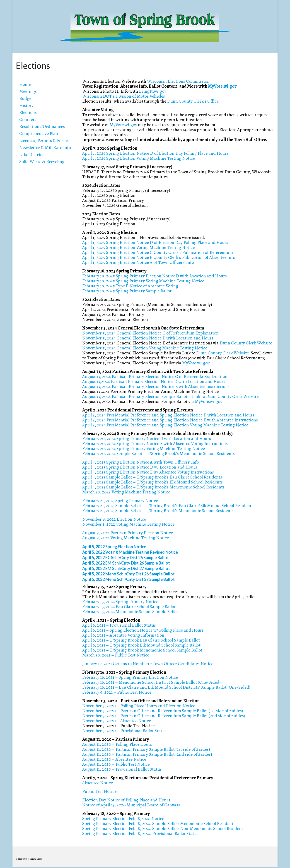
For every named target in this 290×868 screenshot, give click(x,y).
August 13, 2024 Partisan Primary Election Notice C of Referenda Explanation (155, 376)
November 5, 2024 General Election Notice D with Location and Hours (148, 338)
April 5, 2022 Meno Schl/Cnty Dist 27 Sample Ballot (128, 579)
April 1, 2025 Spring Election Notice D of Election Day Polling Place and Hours (155, 242)
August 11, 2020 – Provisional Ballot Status (122, 769)
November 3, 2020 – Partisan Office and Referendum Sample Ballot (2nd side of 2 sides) (164, 716)
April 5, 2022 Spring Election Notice (114, 547)
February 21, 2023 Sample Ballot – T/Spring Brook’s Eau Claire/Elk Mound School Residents (168, 506)
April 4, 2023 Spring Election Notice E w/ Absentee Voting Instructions (148, 472)
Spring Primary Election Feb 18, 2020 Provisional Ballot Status (140, 833)
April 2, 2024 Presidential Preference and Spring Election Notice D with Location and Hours (168, 415)
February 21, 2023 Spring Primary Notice (120, 501)
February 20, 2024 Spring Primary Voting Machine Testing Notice (144, 448)
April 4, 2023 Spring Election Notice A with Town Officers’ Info (141, 462)
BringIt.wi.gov (153, 91)
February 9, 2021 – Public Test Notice (117, 692)
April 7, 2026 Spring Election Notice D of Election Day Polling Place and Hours (155, 153)
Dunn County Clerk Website (246, 343)
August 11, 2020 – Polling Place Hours (117, 744)
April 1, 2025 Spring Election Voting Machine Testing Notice (138, 247)
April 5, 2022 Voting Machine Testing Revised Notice (130, 552)
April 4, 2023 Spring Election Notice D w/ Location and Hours (140, 467)
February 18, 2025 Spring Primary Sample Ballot (127, 291)
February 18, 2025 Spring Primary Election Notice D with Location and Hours (155, 276)
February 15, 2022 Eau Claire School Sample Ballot (129, 607)
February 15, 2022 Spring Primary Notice (120, 602)
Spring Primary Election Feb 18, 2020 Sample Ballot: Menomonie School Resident (158, 824)
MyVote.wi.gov (222, 86)
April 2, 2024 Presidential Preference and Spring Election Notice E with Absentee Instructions (170, 420)
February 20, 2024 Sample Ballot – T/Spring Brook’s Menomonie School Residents (158, 453)
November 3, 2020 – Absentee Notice (117, 721)
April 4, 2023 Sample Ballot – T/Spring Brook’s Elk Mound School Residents (152, 482)
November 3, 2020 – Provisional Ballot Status (124, 731)
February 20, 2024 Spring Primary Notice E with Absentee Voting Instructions (155, 444)
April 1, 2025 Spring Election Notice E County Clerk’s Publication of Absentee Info (159, 257)
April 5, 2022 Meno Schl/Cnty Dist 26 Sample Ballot (128, 574)
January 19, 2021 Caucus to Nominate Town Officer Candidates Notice (148, 664)
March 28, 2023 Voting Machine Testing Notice (126, 492)
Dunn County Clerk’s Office (193, 101)
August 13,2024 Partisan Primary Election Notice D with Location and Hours (154, 381)
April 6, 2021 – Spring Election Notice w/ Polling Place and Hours (143, 630)
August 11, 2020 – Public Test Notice (116, 764)
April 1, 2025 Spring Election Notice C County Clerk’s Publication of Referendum (158, 252)
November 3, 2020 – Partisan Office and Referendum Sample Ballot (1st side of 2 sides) (163, 711)
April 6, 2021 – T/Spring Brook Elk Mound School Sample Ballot (141, 645)
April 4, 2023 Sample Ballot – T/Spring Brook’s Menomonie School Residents (153, 487)
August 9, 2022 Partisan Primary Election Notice (128, 533)
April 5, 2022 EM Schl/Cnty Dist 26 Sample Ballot (126, 563)
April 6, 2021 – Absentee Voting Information (123, 635)
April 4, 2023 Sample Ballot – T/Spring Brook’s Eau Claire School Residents (152, 477)
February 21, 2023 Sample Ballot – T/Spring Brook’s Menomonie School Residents (158, 511)
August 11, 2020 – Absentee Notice (114, 759)
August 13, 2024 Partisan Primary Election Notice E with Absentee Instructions (156, 386)
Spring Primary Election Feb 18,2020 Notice (123, 819)
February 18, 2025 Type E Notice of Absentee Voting (130, 286)
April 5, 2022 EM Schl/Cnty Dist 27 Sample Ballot (126, 568)
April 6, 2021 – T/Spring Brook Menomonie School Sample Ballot (142, 650)
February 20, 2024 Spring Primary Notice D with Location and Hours (147, 439)
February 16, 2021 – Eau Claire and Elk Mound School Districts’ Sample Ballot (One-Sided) (166, 687)
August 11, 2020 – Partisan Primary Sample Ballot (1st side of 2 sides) (146, 749)
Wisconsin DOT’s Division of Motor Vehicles (124, 96)
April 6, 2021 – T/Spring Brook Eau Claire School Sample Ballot (141, 640)
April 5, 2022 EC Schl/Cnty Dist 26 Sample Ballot (126, 558)
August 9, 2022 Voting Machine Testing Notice (126, 538)
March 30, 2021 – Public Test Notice (116, 655)
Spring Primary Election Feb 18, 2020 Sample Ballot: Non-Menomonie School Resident (163, 828)
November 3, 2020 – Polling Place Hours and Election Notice (139, 706)
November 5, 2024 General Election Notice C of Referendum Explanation (150, 333)
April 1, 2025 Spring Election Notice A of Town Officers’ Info (138, 262)
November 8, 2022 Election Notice (114, 519)
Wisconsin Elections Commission (178, 81)
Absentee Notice (98, 783)
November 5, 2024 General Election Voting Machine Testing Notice (145, 348)
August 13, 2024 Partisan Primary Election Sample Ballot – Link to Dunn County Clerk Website (170, 396)
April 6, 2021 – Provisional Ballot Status (119, 625)
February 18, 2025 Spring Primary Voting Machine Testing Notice (143, 281)
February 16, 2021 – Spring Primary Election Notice (130, 677)
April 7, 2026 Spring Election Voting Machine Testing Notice (139, 158)
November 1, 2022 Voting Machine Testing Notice (128, 524)
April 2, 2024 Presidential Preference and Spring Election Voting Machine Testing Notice (165, 425)
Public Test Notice (99, 791)
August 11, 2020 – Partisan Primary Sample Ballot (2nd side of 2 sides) (147, 754)
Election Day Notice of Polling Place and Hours (126, 800)
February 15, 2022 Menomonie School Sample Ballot (130, 612)
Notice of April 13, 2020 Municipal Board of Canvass (131, 805)
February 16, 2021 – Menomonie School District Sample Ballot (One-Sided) (151, 682)
